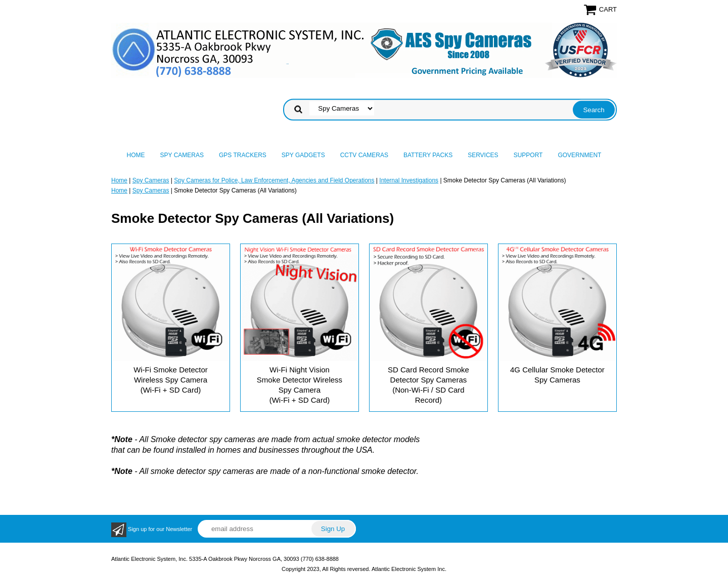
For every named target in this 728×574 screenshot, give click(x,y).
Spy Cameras (182, 155)
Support (528, 155)
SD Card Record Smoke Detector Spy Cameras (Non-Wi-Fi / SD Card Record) (428, 385)
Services (483, 155)
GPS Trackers (243, 155)
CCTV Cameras (364, 155)
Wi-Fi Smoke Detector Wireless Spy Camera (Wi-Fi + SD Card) (171, 380)
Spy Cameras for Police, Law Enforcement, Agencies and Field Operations (274, 180)
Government (579, 155)
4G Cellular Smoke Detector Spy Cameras (557, 375)
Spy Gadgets (303, 155)
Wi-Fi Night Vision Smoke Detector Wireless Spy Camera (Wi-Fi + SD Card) (300, 385)
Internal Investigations (409, 180)
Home (136, 155)
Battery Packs (428, 155)
